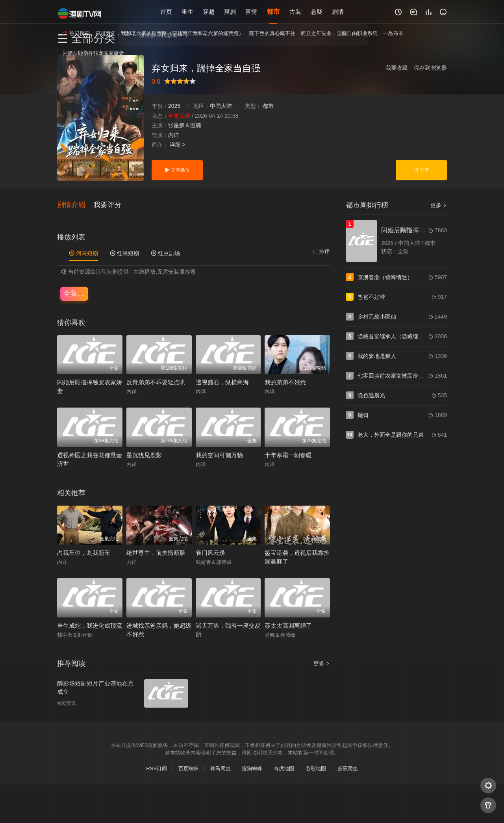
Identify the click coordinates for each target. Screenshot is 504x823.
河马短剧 (83, 253)
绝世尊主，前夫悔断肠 (156, 552)
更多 (439, 205)
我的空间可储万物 (219, 455)
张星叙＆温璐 (185, 125)
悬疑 (317, 12)
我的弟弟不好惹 (285, 382)
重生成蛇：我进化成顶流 (90, 625)
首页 (166, 12)
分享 (421, 170)
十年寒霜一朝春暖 (288, 455)
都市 (273, 12)
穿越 (209, 12)
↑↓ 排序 (321, 251)
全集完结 (76, 293)
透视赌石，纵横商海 (222, 382)
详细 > (178, 145)
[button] (75, 204)
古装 (295, 12)
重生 (187, 12)
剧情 (338, 12)
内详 (174, 135)
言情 (251, 12)
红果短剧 (124, 253)
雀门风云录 (210, 552)
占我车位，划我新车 (84, 552)
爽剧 (230, 12)
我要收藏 (397, 68)
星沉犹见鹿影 (144, 455)
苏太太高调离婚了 (288, 625)
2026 (174, 106)
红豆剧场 (165, 253)
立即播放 (177, 170)
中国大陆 (221, 106)
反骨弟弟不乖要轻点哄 (156, 382)
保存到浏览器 (430, 68)
